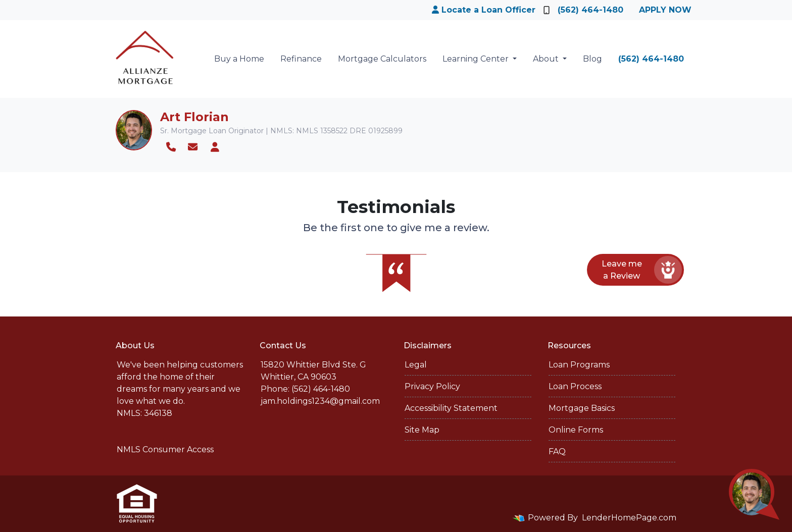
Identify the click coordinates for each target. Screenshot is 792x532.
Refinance (301, 59)
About (547, 59)
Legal (416, 365)
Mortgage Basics (582, 408)
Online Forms (576, 430)
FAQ (557, 451)
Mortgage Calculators (382, 59)
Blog (592, 59)
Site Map (422, 430)
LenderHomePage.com (629, 518)
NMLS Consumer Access (165, 449)
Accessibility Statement (451, 408)
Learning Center (477, 59)
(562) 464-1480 (583, 10)
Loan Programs (579, 365)
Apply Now (665, 10)
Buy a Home (239, 59)
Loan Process (575, 386)
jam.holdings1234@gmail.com (320, 401)
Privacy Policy (432, 386)
